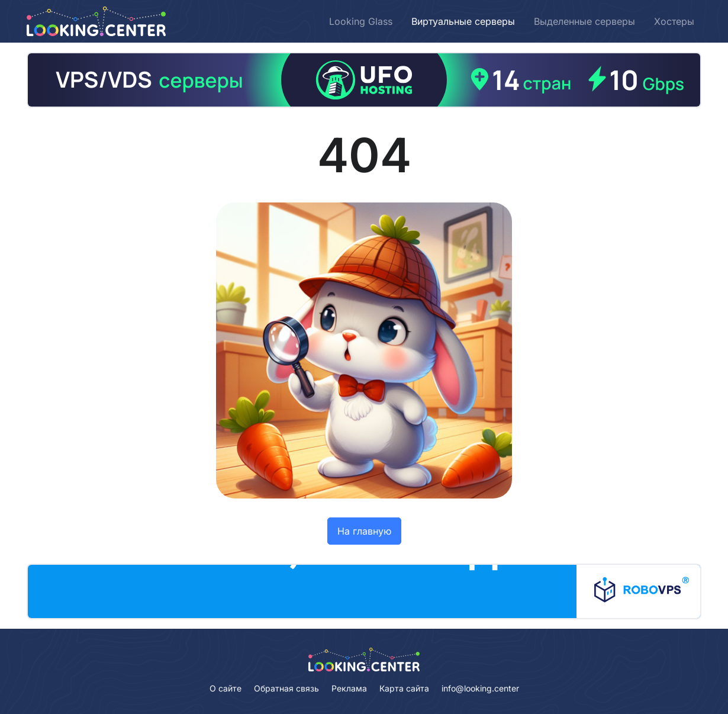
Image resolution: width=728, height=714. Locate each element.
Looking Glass (361, 21)
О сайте (226, 688)
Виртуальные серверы (463, 21)
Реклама (349, 688)
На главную (364, 531)
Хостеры (674, 21)
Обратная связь (286, 688)
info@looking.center (480, 688)
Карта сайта (404, 688)
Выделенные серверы (584, 21)
